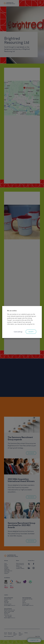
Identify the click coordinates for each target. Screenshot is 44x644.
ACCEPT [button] (31, 332)
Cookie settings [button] (18, 332)
